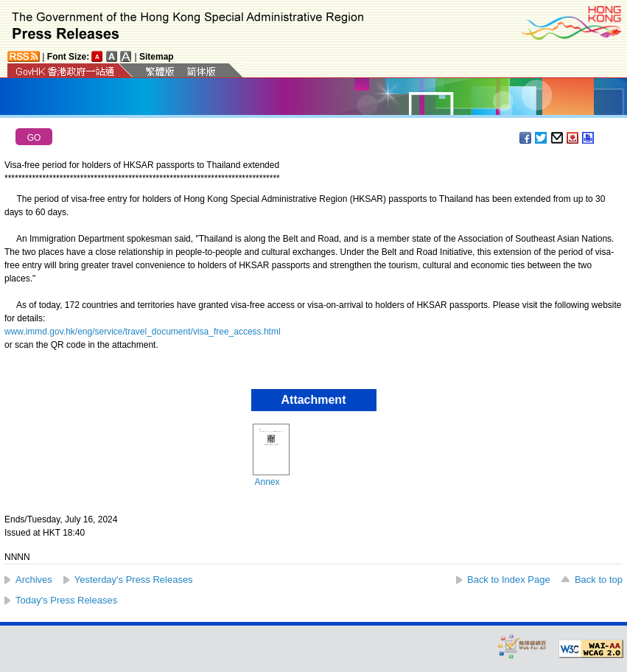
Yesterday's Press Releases (134, 580)
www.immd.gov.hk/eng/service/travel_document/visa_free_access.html (143, 332)
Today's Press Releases (66, 600)
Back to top (599, 580)
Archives (34, 580)
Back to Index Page (509, 580)
